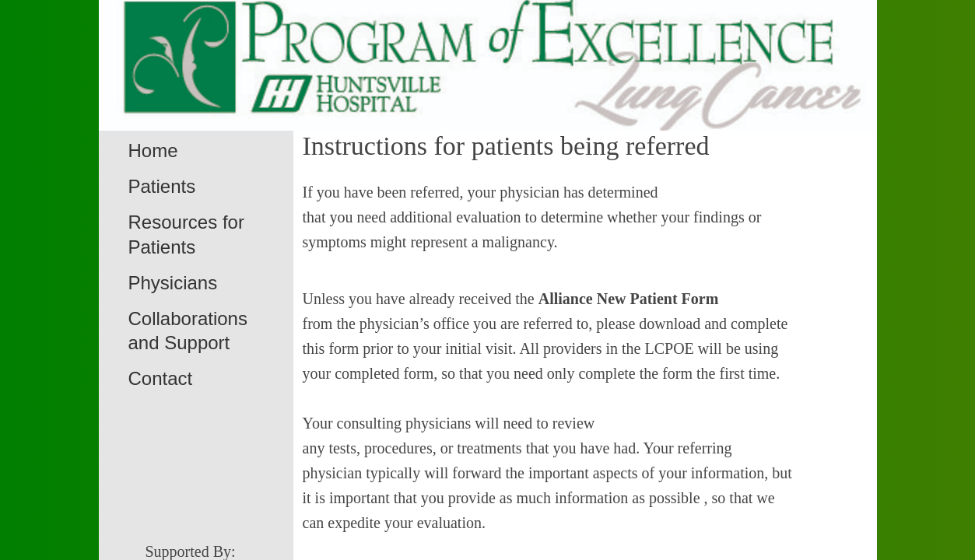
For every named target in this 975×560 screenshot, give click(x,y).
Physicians (173, 283)
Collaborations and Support (188, 331)
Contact (161, 378)
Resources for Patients (186, 234)
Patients (162, 186)
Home (153, 150)
